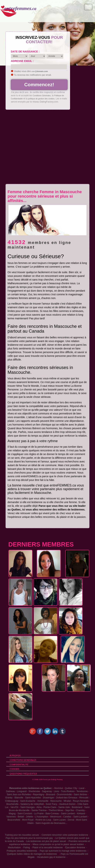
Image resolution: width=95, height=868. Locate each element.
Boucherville (12, 804)
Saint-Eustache (28, 801)
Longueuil (22, 791)
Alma (39, 807)
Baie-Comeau (52, 814)
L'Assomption (42, 817)
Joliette (30, 817)
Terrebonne (82, 791)
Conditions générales (23, 760)
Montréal (59, 788)
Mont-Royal (28, 820)
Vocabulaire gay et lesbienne (51, 857)
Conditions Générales (42, 96)
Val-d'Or (14, 807)
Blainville (19, 798)
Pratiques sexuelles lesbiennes (22, 851)
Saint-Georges (27, 807)
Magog (12, 814)
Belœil (21, 817)
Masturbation (14, 848)
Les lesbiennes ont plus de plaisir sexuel (46, 841)
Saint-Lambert (68, 814)
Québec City (71, 788)
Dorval (71, 820)
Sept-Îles (70, 810)
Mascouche (56, 801)
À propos (15, 756)
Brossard (51, 794)
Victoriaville (43, 801)
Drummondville (64, 794)
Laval (82, 788)
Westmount (56, 817)
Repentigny (39, 794)
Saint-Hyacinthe (33, 798)
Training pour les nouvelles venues (22, 835)
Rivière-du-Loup (43, 820)
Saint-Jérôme (80, 794)
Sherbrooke (34, 791)
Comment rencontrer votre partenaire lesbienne (65, 835)
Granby (9, 798)
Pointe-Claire (50, 807)
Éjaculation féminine (75, 848)
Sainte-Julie (64, 807)
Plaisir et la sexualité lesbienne (48, 848)
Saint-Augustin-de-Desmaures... (51, 823)
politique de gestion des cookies (41, 99)
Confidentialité (19, 765)
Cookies (14, 769)
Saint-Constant (25, 814)
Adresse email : (22, 61)
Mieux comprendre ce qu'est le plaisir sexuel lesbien (58, 844)
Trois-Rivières (68, 791)
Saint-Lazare (59, 820)
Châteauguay (12, 801)
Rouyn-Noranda (81, 801)
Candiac (67, 817)
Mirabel (67, 801)
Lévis (56, 791)
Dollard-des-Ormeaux (67, 798)
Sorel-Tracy (51, 804)
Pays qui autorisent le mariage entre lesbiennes (63, 851)
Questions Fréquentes (23, 774)
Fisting (26, 848)
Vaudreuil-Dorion (67, 804)
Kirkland (81, 814)
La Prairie (39, 814)
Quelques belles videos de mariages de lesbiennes (32, 854)
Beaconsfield (14, 820)
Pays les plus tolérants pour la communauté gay (29, 838)
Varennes (11, 817)
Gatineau (10, 791)
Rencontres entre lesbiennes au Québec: (31, 788)
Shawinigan (49, 798)
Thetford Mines (56, 810)
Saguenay (47, 791)
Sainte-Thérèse (39, 810)
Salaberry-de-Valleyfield (32, 804)
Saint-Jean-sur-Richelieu (19, 794)
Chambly (80, 810)
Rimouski (84, 798)
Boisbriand (77, 807)
